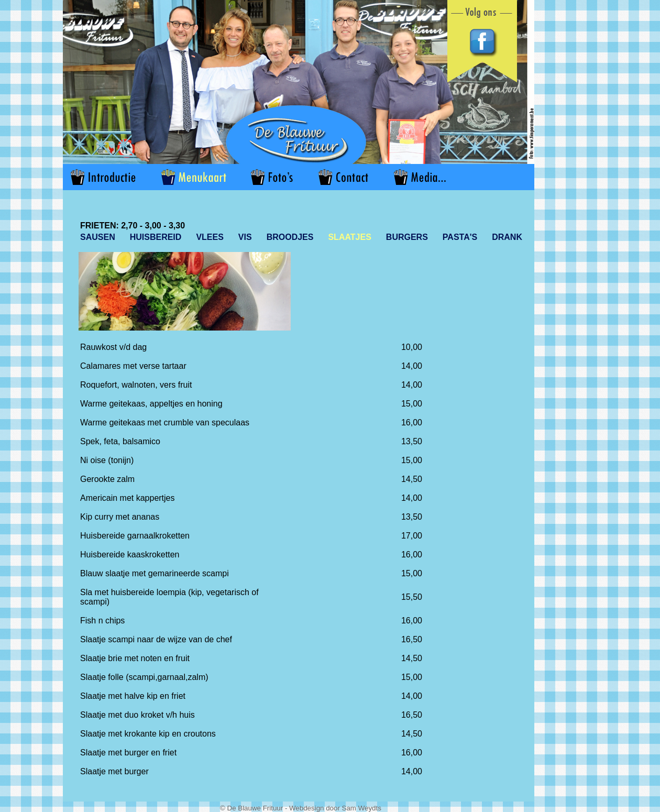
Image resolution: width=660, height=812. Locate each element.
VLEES (210, 237)
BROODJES (290, 237)
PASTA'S (460, 237)
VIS (245, 237)
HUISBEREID (156, 237)
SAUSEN (98, 237)
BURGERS (407, 237)
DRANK (507, 237)
